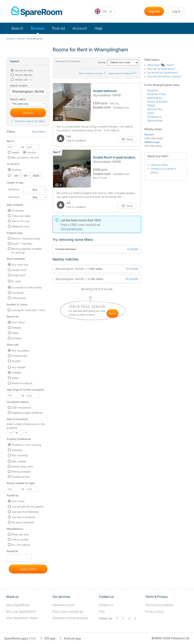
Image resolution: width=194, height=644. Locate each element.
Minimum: (14, 189)
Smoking (17, 450)
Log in (176, 11)
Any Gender (19, 367)
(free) (20, 638)
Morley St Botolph (158, 102)
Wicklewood (154, 117)
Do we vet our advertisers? (163, 73)
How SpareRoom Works (22, 618)
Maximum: (14, 197)
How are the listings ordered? (164, 76)
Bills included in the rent (25, 158)
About (18, 605)
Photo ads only (20, 534)
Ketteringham (155, 98)
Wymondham (155, 120)
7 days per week (21, 216)
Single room (19, 275)
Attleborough (152, 142)
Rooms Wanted (23, 75)
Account (80, 28)
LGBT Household (21, 408)
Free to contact (20, 540)
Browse (38, 28)
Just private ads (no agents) (28, 507)
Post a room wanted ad (68, 612)
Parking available (21, 472)
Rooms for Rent (24, 70)
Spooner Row (155, 109)
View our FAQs (159, 165)
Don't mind (18, 501)
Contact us (106, 605)
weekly (16, 152)
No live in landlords (23, 522)
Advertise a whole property (70, 618)
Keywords (12, 552)
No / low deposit (21, 545)
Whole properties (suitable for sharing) (26, 251)
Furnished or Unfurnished (27, 287)
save (112, 314)
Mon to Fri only (21, 221)
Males (15, 333)
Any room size (20, 265)
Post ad (59, 28)
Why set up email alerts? (161, 69)
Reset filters (39, 132)
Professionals (19, 356)
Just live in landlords (24, 517)
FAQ (102, 612)
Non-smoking (20, 455)
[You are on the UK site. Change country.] (104, 11)
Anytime (16, 170)
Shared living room (22, 466)
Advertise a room (64, 605)
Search (17, 28)
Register (154, 11)
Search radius (18, 99)
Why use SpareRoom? (21, 612)
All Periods (18, 211)
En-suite (16, 281)
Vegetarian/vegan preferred (27, 413)
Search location (19, 86)
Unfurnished (19, 298)
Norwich (149, 134)
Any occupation (21, 351)
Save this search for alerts (28, 121)
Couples (16, 338)
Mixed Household (22, 383)
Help (99, 28)
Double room (19, 270)
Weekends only (20, 226)
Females (16, 328)
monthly (31, 152)
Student (16, 361)
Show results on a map (93, 73)
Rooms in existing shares (26, 239)
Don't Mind (18, 322)
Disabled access (21, 477)
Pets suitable (19, 461)
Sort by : (118, 62)
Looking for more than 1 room (28, 310)
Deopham (153, 90)
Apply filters (28, 569)
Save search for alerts (123, 73)
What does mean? (161, 65)
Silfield (151, 105)
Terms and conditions (159, 605)
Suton (151, 113)
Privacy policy (154, 612)
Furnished (18, 293)
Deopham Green (157, 94)
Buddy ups (24, 80)
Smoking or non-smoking (26, 445)
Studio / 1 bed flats (22, 244)
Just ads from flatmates (25, 512)
